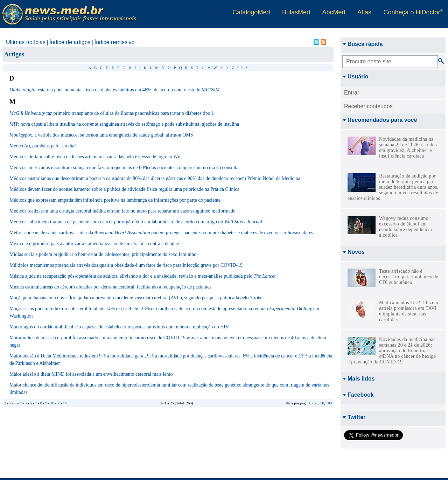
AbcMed (334, 12)
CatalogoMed (251, 12)
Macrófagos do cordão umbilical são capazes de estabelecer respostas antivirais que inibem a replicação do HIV (119, 327)
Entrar (352, 93)
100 (329, 403)
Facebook (358, 395)
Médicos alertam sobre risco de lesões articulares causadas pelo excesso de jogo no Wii (95, 157)
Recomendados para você (380, 120)
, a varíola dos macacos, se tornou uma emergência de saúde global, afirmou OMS (101, 135)
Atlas (364, 12)
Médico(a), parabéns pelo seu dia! (43, 146)
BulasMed (296, 12)
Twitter (354, 417)
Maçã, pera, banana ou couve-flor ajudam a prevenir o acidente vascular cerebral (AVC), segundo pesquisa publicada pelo (136, 298)
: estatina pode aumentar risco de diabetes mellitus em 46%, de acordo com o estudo (114, 90)
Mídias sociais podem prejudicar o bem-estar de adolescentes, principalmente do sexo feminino (103, 254)
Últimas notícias (26, 42)
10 (311, 403)
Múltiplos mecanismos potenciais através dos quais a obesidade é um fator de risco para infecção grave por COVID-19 (126, 265)
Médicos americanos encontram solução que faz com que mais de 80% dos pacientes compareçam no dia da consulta (124, 168)
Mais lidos (358, 379)
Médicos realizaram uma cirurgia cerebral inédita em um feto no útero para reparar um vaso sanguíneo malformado (122, 211)
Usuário (355, 76)
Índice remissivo (115, 42)
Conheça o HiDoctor (413, 12)
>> (65, 403)
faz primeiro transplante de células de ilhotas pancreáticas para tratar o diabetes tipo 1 (112, 113)
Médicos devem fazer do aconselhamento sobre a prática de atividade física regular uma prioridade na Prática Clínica (124, 189)
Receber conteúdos (368, 106)
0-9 (240, 68)
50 (322, 403)
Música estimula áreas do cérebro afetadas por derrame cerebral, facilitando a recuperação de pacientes (110, 287)
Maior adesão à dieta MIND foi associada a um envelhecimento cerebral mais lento (91, 374)
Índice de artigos (70, 42)
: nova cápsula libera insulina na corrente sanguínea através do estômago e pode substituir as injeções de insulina (124, 124)
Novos (353, 252)
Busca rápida (362, 44)
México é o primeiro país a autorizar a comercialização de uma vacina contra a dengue (94, 244)
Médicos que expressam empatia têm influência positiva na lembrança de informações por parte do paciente (115, 200)
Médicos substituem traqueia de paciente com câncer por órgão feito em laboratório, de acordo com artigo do (136, 222)
